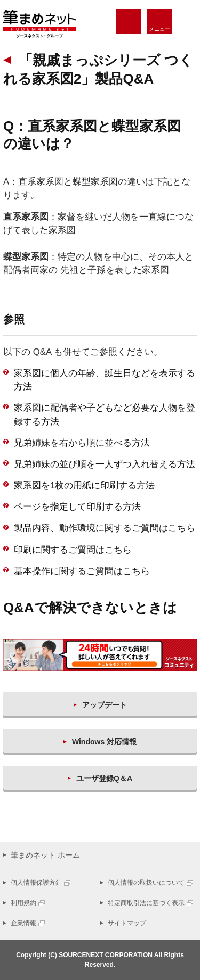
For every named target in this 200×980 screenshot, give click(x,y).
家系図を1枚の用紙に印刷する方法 (84, 485)
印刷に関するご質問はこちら (73, 550)
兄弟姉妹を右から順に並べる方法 (82, 443)
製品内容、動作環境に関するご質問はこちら (105, 528)
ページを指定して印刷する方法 (77, 507)
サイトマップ (127, 923)
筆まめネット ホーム (45, 855)
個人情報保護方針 (36, 883)
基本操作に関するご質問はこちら (82, 571)
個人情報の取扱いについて (146, 883)
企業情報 (23, 923)
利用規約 (23, 903)
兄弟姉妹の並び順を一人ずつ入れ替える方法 (105, 464)
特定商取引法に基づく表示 (146, 903)
